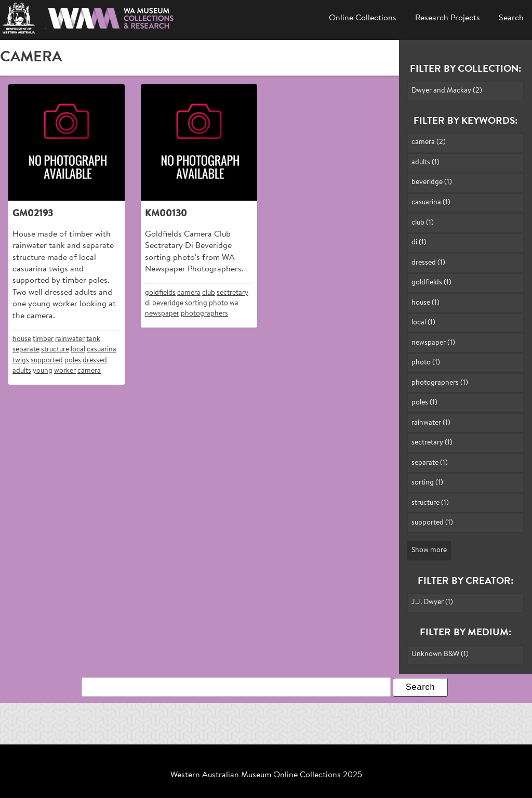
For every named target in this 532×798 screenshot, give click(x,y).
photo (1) (426, 363)
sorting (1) (427, 483)
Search (511, 18)
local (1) (423, 323)
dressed (95, 361)
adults (22, 371)
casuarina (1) (431, 202)
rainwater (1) (431, 423)
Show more (429, 550)
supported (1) (432, 523)
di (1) (419, 243)
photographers (204, 314)
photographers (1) (440, 383)
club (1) (423, 223)
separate (26, 350)
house (22, 339)
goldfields (160, 293)
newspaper (162, 314)
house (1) (425, 303)
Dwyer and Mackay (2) (447, 91)
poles (73, 361)
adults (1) (425, 162)
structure (55, 350)
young (43, 371)
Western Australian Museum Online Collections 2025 (266, 775)
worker (65, 371)
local (78, 350)
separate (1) (430, 463)
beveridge (168, 303)
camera (89, 371)
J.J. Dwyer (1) (432, 602)
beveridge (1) (432, 182)
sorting (196, 303)
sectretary (232, 293)
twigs (21, 361)
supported (47, 361)
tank (93, 339)
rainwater (70, 339)
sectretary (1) (432, 443)
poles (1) (424, 403)
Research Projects (448, 18)
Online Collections (363, 18)
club (209, 293)
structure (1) (430, 503)
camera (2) (429, 142)
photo (218, 303)
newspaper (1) (433, 343)
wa (234, 303)
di (148, 303)
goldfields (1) (431, 283)
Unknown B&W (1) (440, 654)
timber (43, 339)
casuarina (102, 350)
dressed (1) (428, 263)
